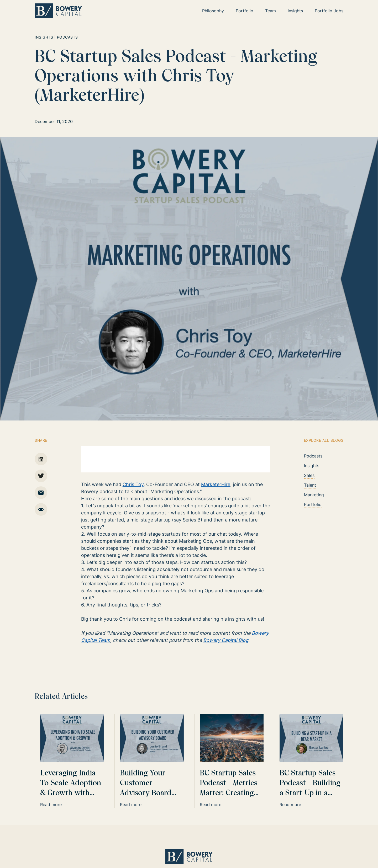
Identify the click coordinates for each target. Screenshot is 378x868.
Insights (312, 466)
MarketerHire (216, 484)
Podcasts (313, 456)
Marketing (314, 495)
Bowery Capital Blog (226, 640)
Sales (309, 475)
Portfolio (313, 504)
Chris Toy (133, 484)
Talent (310, 485)
